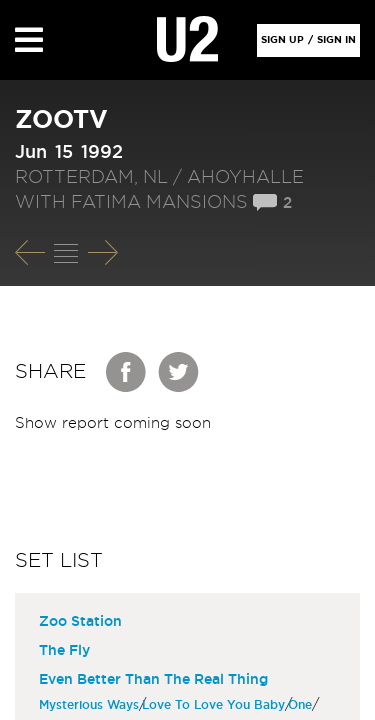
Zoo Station (80, 622)
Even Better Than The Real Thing (153, 680)
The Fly (64, 651)
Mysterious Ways (91, 705)
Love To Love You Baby (216, 705)
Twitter (179, 372)
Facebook (127, 372)
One (302, 705)
